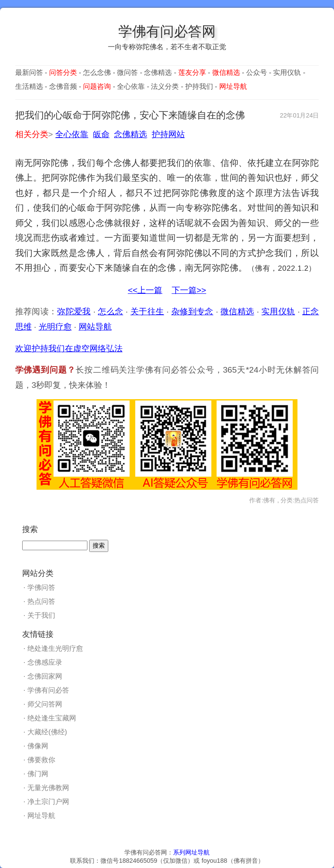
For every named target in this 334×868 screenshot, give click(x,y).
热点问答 (41, 601)
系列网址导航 (191, 852)
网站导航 (95, 327)
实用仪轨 (287, 72)
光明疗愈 (55, 327)
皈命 (101, 134)
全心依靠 (131, 86)
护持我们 (199, 86)
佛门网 (38, 774)
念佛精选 (158, 72)
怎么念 (110, 311)
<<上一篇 (145, 290)
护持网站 (168, 134)
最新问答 (29, 72)
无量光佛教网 (48, 788)
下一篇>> (189, 290)
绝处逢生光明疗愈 (55, 648)
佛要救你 (41, 760)
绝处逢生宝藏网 (52, 718)
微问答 (127, 72)
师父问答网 (45, 704)
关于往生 (147, 311)
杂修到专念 (192, 311)
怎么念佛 (97, 72)
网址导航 (41, 816)
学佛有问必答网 (167, 31)
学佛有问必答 (48, 690)
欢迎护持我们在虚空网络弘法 (69, 348)
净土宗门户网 (48, 802)
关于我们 (41, 615)
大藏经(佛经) (47, 732)
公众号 (257, 72)
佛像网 (38, 746)
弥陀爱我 (74, 311)
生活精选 (29, 86)
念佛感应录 (45, 662)
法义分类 (165, 86)
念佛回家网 (45, 676)
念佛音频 (63, 86)
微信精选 (237, 311)
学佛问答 (41, 587)
